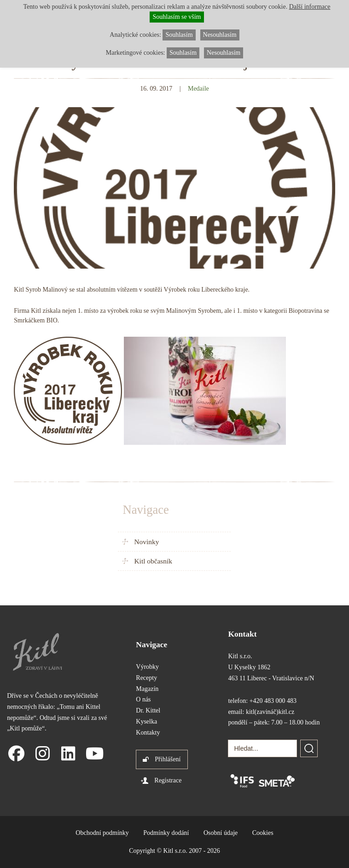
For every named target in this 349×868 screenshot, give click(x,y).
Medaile (198, 89)
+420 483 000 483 (273, 701)
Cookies (263, 833)
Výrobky (147, 667)
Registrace (168, 780)
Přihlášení (168, 759)
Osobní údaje (221, 833)
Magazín (147, 689)
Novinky (146, 542)
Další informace (310, 7)
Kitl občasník (153, 561)
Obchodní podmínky (102, 833)
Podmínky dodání (166, 833)
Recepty (146, 678)
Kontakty (148, 733)
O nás (143, 699)
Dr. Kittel (148, 710)
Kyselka (146, 721)
